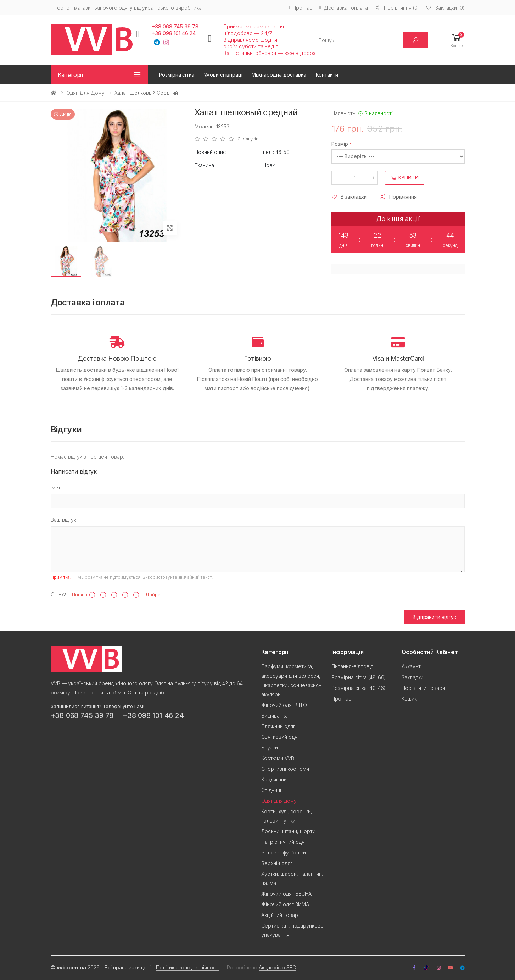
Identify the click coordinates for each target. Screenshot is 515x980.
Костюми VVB (278, 758)
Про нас (300, 8)
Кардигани (274, 779)
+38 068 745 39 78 (175, 27)
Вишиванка (275, 716)
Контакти (327, 75)
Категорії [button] (71, 75)
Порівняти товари (423, 688)
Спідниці (271, 790)
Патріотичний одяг (284, 842)
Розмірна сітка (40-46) (359, 688)
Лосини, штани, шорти (288, 831)
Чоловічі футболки (284, 852)
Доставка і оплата (343, 8)
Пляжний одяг (278, 726)
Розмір (340, 144)
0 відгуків (248, 139)
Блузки (270, 748)
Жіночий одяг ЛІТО (284, 705)
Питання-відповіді (353, 666)
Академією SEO (278, 967)
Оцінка (59, 594)
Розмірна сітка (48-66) (359, 677)
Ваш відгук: (64, 520)
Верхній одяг (277, 863)
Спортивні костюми (285, 769)
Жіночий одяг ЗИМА (285, 904)
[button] (457, 40)
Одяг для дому (85, 93)
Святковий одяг (280, 737)
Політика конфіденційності (188, 967)
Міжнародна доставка (279, 75)
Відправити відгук (434, 617)
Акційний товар (280, 915)
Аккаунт (411, 666)
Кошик (409, 699)
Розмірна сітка (177, 75)
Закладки (413, 677)
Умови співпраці (223, 75)
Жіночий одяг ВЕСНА (286, 894)
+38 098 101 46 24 (173, 33)
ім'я (55, 488)
